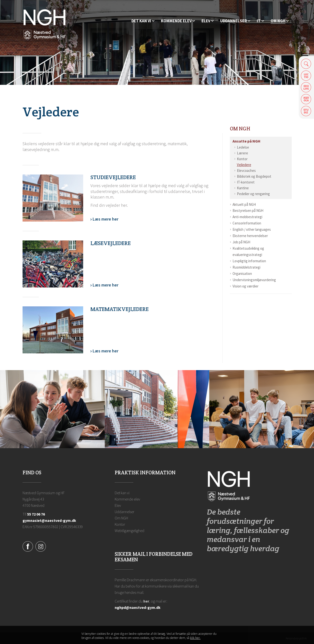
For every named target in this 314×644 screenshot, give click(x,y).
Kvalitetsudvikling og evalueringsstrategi (248, 251)
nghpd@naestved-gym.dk (138, 607)
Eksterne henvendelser (250, 236)
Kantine (243, 188)
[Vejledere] (53, 198)
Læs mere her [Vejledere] (105, 219)
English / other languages (252, 229)
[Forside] (44, 24)
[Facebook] (28, 546)
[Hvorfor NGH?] (143, 21)
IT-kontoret (246, 182)
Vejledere (244, 165)
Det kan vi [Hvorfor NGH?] (122, 493)
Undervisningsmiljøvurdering (254, 280)
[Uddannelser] (235, 21)
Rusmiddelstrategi (246, 267)
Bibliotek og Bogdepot (254, 176)
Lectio (306, 76)
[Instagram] (41, 546)
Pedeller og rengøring (253, 194)
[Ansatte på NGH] (280, 21)
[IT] (260, 21)
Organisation (242, 274)
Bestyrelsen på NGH (248, 211)
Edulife (306, 87)
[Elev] (208, 21)
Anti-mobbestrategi (247, 217)
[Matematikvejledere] (53, 330)
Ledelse (243, 147)
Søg (306, 64)
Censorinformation (247, 223)
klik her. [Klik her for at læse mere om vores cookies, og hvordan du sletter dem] (195, 638)
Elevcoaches (246, 171)
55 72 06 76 (36, 514)
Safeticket (306, 111)
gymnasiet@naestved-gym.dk (49, 520)
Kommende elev (127, 499)
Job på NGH (241, 242)
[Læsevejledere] (53, 264)
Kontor (242, 159)
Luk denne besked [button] (228, 636)
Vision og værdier (246, 286)
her (146, 601)
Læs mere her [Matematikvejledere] (105, 351)
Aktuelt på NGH (244, 204)
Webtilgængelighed (129, 531)
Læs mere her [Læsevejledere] (105, 285)
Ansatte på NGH (246, 141)
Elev (118, 505)
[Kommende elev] (178, 21)
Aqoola (306, 99)
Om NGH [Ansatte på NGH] (240, 129)
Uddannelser (125, 512)
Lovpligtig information (249, 261)
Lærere (242, 153)
